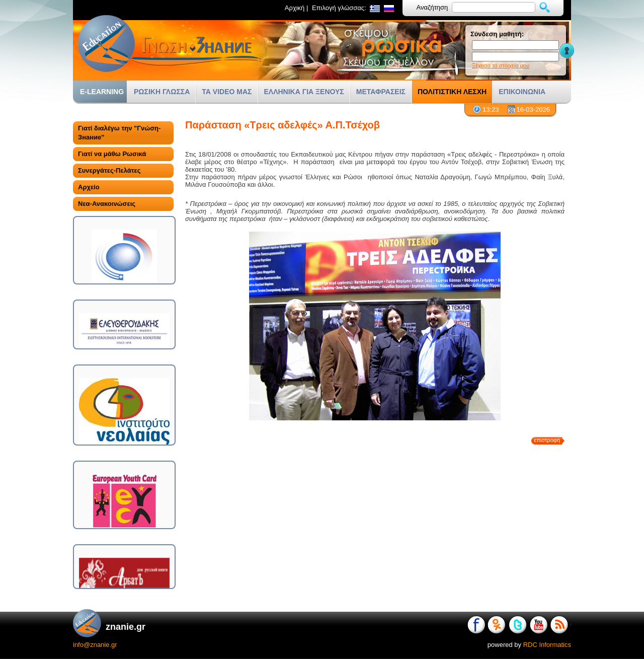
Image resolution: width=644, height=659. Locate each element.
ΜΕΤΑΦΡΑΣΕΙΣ (381, 92)
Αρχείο (89, 187)
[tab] (123, 133)
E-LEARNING (102, 92)
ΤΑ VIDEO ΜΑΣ (227, 92)
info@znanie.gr (95, 645)
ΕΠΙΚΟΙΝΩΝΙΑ (522, 92)
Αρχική (295, 8)
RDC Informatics (547, 645)
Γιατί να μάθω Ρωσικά (112, 154)
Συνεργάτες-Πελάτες (109, 170)
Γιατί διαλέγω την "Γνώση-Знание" (119, 133)
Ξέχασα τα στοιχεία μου (501, 65)
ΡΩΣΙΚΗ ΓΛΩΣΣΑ (162, 92)
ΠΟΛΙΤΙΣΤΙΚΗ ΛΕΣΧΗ (452, 92)
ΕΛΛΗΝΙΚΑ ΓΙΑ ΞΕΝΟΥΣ (304, 92)
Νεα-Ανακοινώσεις (107, 204)
